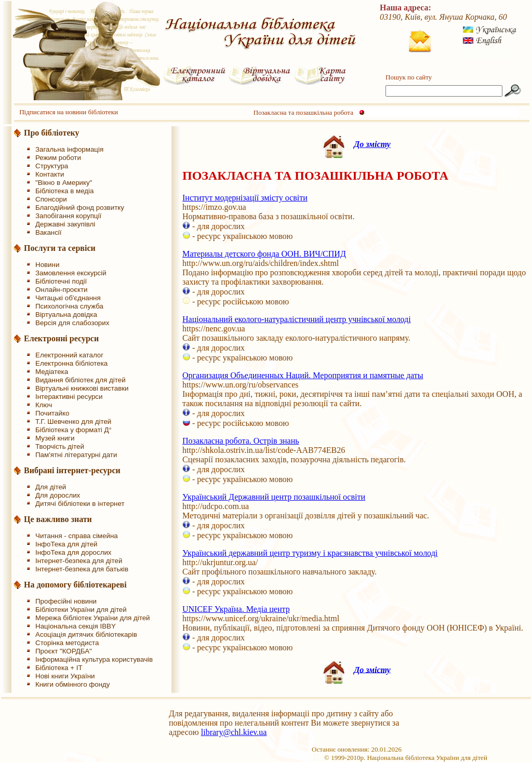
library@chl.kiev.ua (234, 732)
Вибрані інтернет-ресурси (72, 470)
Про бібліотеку (52, 133)
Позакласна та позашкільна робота (303, 112)
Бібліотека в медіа (64, 191)
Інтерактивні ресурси (69, 397)
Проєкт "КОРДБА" (64, 651)
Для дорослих (58, 495)
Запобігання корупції (68, 216)
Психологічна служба (69, 306)
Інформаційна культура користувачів (94, 659)
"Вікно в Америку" (64, 183)
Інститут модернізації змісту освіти (245, 198)
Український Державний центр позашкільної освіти (274, 497)
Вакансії (49, 232)
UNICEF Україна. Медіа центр (236, 609)
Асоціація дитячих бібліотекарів (86, 634)
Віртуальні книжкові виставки (82, 388)
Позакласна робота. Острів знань (241, 441)
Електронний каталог (69, 355)
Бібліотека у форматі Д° (74, 430)
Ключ (44, 405)
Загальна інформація (69, 149)
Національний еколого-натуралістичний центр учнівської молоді (297, 319)
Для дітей (51, 487)
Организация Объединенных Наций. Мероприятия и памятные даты (303, 375)
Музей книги (55, 438)
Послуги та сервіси (60, 248)
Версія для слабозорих (72, 323)
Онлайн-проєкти (62, 290)
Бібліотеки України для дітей (81, 610)
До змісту (372, 144)
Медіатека (52, 372)
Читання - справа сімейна (77, 536)
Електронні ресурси (61, 338)
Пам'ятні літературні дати (76, 455)
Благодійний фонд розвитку (80, 208)
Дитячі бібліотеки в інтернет (80, 504)
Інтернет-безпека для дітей (79, 561)
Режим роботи (58, 158)
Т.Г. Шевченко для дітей (73, 422)
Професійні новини (66, 601)
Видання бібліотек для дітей (81, 380)
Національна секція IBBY (76, 626)
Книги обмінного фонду (72, 684)
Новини (47, 265)
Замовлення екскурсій (71, 273)
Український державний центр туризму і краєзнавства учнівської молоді (310, 553)
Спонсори (51, 199)
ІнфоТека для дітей (66, 544)
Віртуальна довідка (66, 315)
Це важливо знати (58, 519)
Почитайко (52, 413)
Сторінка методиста (67, 643)
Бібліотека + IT (59, 668)
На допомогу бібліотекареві (75, 585)
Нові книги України (65, 676)
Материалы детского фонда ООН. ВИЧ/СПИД (264, 254)
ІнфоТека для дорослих (74, 552)
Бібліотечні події (61, 281)
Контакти (50, 174)
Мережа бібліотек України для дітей (93, 618)
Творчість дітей (60, 446)
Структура (52, 166)
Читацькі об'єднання (68, 298)
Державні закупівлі (65, 224)
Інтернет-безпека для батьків (82, 569)
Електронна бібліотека (71, 363)
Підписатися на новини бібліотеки (69, 112)
